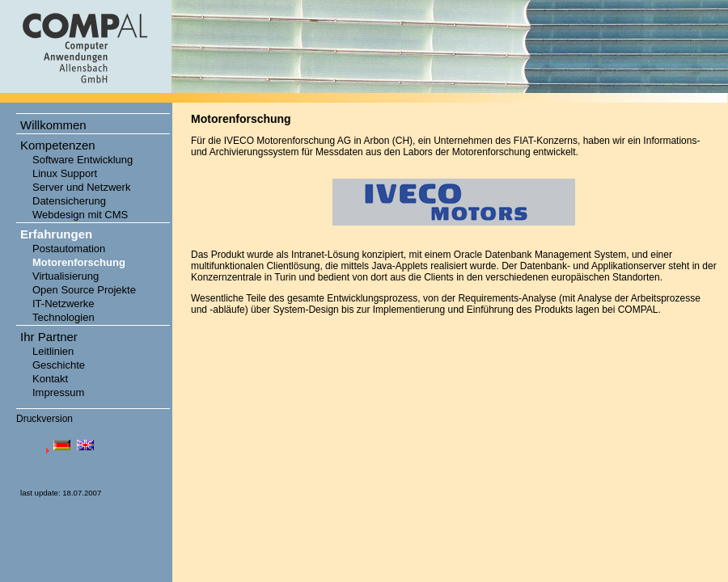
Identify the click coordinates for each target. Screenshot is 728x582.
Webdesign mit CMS (80, 215)
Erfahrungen (56, 234)
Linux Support (65, 173)
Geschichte (59, 365)
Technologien (63, 317)
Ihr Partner (49, 337)
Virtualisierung (66, 276)
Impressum (58, 392)
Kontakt (50, 379)
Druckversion (44, 419)
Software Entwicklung (83, 160)
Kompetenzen (58, 145)
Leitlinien (53, 351)
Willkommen (53, 125)
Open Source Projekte (84, 290)
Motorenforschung (79, 262)
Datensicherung (69, 201)
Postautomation (69, 249)
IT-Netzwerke (63, 304)
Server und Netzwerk (81, 187)
